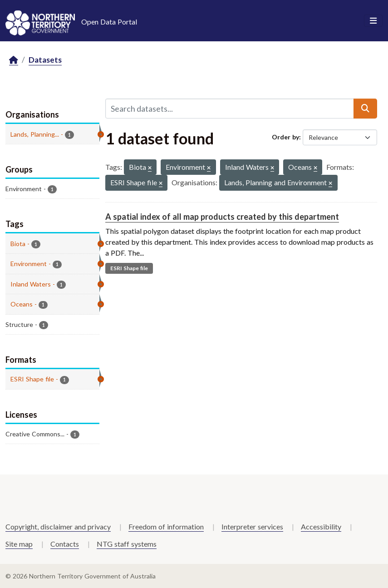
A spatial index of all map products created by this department (222, 217)
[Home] (14, 60)
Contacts (65, 544)
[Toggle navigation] (373, 21)
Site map (19, 544)
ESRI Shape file (129, 268)
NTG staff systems (127, 544)
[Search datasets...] (230, 109)
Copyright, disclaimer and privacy (58, 526)
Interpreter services (252, 526)
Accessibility (321, 526)
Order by (285, 137)
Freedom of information (166, 526)
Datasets (45, 60)
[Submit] (365, 109)
